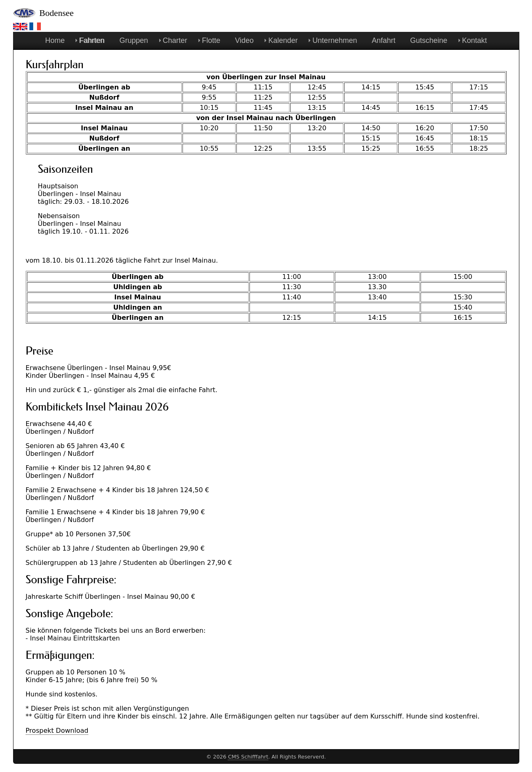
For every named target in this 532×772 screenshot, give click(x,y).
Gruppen (134, 40)
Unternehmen (335, 40)
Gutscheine (428, 40)
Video (245, 40)
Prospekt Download (57, 731)
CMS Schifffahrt (248, 757)
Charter (175, 40)
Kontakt (475, 40)
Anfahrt (383, 40)
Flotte (211, 40)
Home (55, 40)
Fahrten (92, 40)
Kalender (283, 40)
